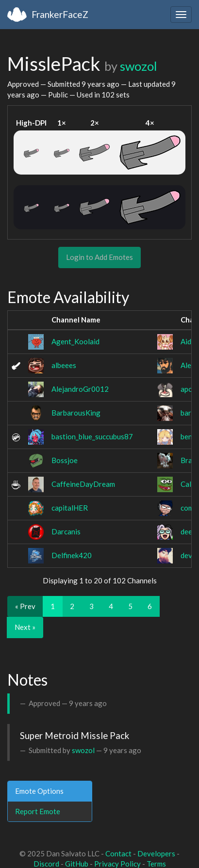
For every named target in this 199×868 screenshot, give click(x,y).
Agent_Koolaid (75, 341)
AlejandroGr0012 (80, 389)
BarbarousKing (76, 413)
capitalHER (70, 508)
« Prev (25, 606)
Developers (156, 853)
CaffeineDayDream (83, 484)
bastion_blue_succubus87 (92, 436)
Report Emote (38, 811)
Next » (25, 627)
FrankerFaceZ (60, 14)
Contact (118, 853)
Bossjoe (65, 460)
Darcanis (66, 531)
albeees (64, 365)
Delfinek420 (72, 555)
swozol (138, 66)
